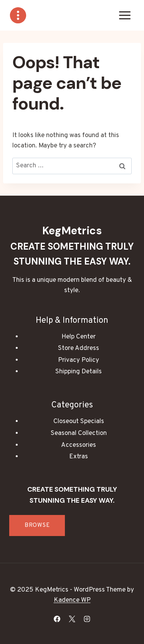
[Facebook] (57, 619)
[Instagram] (87, 619)
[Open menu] (125, 15)
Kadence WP (72, 600)
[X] (72, 619)
